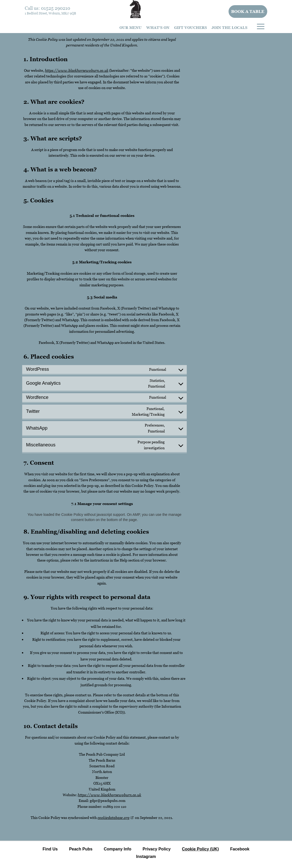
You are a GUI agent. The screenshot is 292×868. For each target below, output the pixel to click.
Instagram (146, 857)
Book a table (248, 11)
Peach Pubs (81, 849)
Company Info (117, 849)
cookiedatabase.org (113, 818)
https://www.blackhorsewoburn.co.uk (77, 70)
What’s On (158, 27)
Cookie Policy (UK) (200, 849)
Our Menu (131, 27)
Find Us (50, 849)
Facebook (240, 849)
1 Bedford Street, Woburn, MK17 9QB (50, 13)
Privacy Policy (157, 849)
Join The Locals (229, 27)
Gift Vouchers (190, 27)
